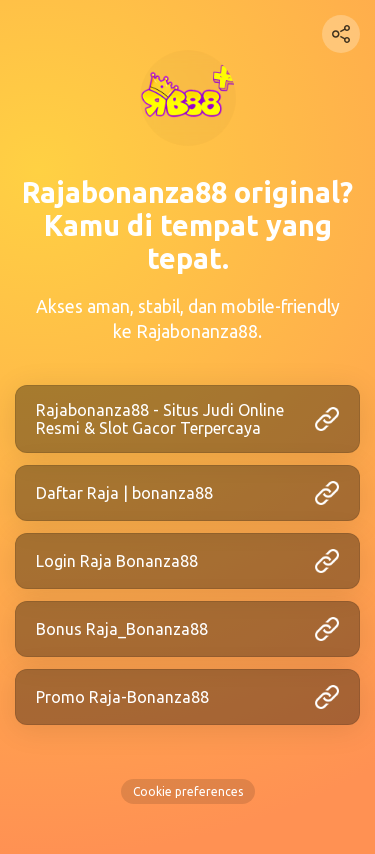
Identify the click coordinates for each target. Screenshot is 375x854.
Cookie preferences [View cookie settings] (188, 791)
